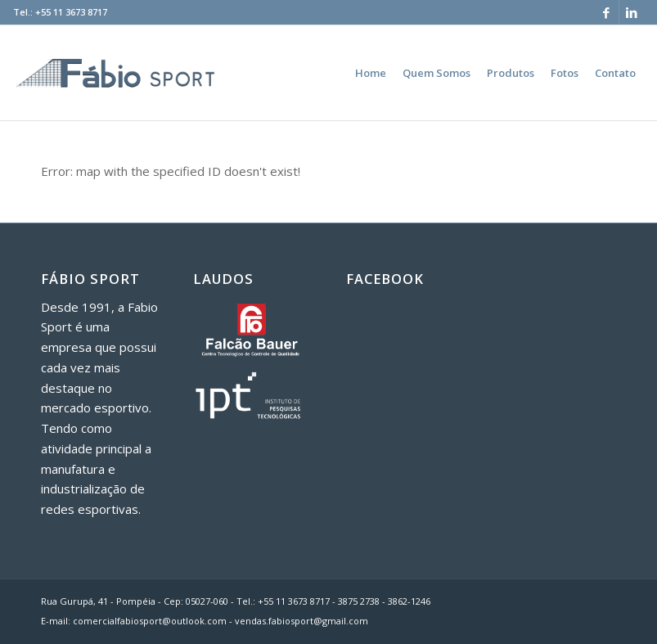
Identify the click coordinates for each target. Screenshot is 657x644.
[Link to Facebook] (607, 12)
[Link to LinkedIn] (632, 12)
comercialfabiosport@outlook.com (150, 621)
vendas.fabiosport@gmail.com (301, 621)
